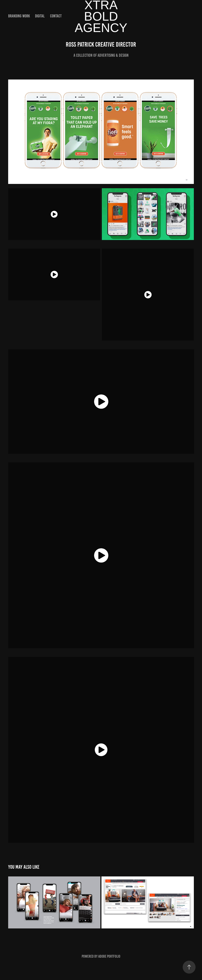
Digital (40, 16)
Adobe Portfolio (109, 956)
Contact (56, 16)
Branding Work (19, 16)
